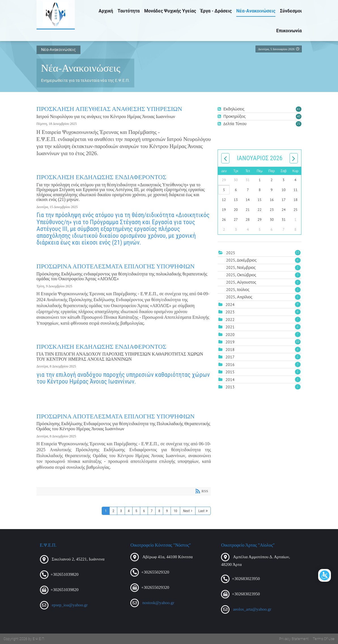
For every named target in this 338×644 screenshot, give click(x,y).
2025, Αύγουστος (263, 282)
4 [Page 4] (129, 511)
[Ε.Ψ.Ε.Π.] (56, 14)
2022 (230, 320)
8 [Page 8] (159, 511)
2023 (230, 312)
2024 (230, 305)
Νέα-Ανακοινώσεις (256, 11)
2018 (230, 350)
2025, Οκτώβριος (263, 275)
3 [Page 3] (121, 511)
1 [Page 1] (106, 511)
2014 (230, 380)
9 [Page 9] (167, 511)
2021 (230, 327)
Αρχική (106, 11)
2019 (230, 342)
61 (299, 109)
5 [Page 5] (136, 511)
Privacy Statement (294, 639)
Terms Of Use (324, 639)
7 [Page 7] (152, 511)
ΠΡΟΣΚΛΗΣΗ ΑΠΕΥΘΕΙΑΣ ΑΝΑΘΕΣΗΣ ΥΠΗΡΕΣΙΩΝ (109, 109)
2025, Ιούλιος (263, 290)
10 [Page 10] (175, 511)
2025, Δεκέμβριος (263, 260)
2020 (230, 335)
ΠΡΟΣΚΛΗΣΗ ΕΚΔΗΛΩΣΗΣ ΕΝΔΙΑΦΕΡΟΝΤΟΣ (101, 177)
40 (299, 116)
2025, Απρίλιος (263, 297)
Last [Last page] (201, 511)
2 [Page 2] (113, 511)
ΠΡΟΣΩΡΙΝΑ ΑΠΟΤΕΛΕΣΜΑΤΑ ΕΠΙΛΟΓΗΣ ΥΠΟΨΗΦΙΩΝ (116, 266)
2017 (230, 357)
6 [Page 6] (144, 511)
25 (299, 124)
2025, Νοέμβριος (263, 268)
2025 (231, 253)
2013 (230, 387)
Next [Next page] (186, 511)
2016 (230, 365)
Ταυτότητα (129, 11)
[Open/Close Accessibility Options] (325, 575)
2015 (230, 372)
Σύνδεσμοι (291, 11)
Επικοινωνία (289, 31)
